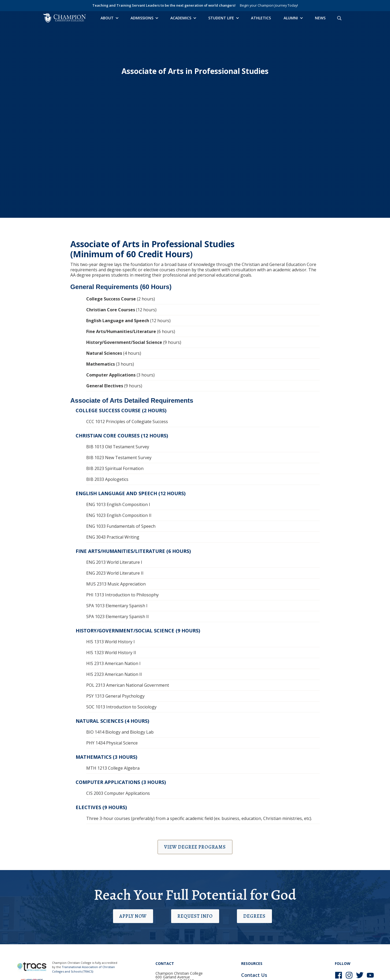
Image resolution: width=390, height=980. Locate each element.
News (320, 18)
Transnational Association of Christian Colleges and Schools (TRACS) (83, 969)
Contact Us (254, 975)
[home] (64, 18)
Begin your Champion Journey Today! (269, 5)
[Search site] (339, 18)
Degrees (254, 916)
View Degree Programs (195, 847)
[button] (109, 18)
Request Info (195, 916)
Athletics (261, 18)
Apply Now (133, 916)
